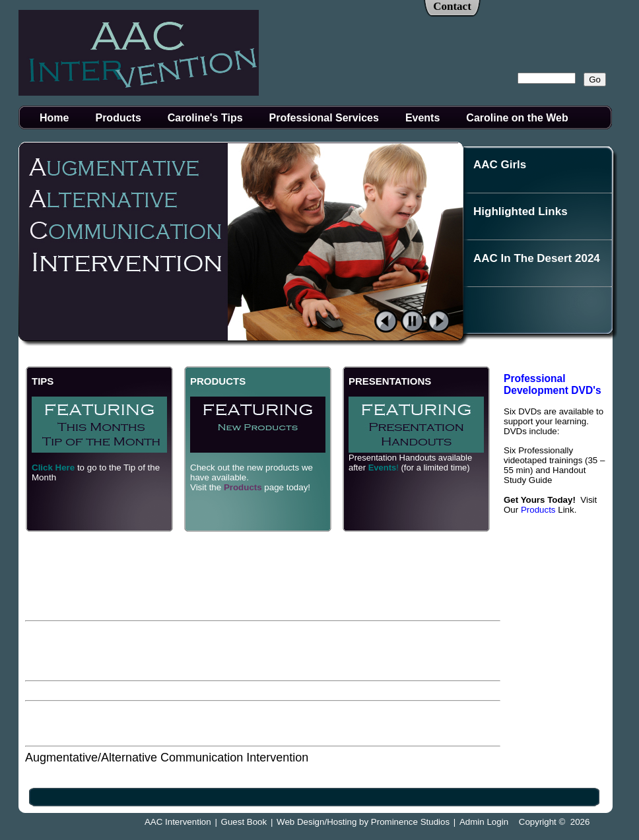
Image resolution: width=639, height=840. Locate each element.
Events (422, 118)
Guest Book (244, 822)
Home (54, 118)
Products (118, 118)
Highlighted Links (521, 211)
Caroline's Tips (205, 118)
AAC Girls (500, 165)
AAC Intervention (178, 822)
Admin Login (484, 822)
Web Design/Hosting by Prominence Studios (363, 822)
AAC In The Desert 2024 (537, 258)
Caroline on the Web (517, 118)
